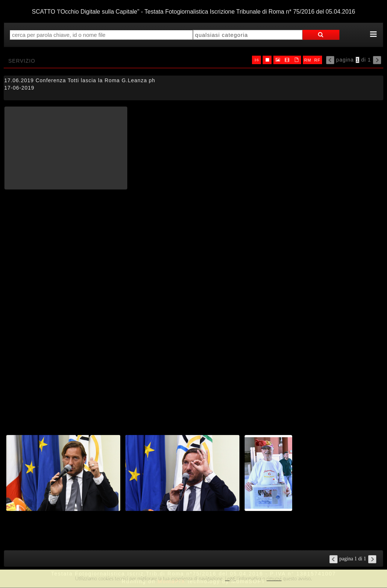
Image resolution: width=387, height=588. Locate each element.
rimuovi (274, 578)
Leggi (230, 578)
